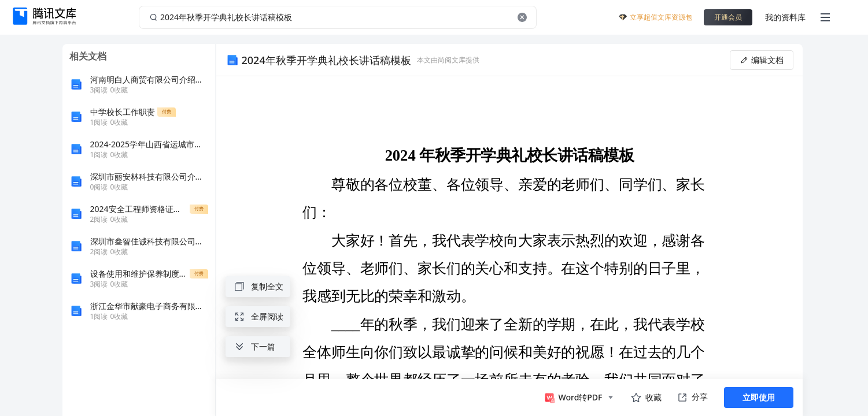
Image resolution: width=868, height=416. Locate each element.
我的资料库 (785, 17)
